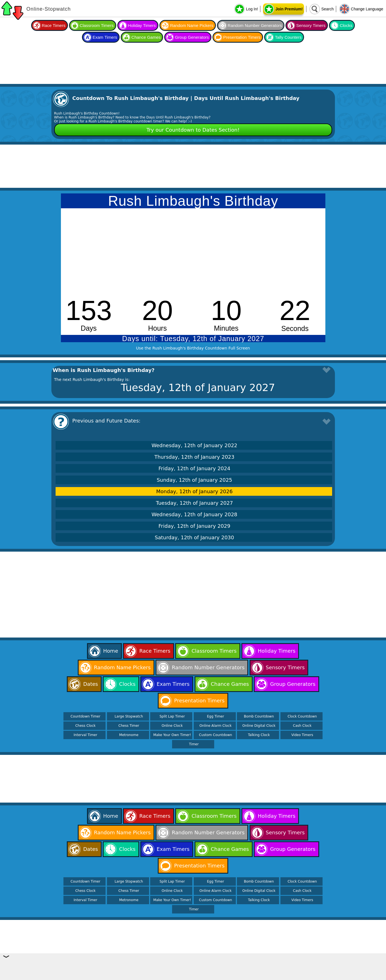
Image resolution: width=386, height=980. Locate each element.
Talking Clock (259, 735)
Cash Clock (302, 726)
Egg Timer (215, 716)
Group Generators (192, 37)
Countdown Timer (85, 716)
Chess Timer (129, 726)
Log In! (252, 9)
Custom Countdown (216, 735)
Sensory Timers (311, 25)
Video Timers (302, 735)
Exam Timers (105, 37)
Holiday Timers (142, 25)
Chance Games (146, 37)
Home (111, 651)
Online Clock (172, 726)
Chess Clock (85, 726)
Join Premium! (289, 9)
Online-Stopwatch (49, 9)
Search (327, 9)
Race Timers (54, 25)
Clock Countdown (302, 716)
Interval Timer (85, 735)
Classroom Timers (97, 25)
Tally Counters (288, 37)
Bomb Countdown (259, 716)
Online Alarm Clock (216, 726)
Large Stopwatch (129, 716)
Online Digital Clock (259, 726)
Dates (90, 684)
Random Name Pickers (192, 25)
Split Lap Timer (172, 716)
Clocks (346, 25)
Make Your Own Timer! (172, 735)
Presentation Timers (242, 37)
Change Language (367, 9)
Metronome (129, 735)
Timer (194, 744)
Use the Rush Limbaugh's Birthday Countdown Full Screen (193, 348)
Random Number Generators (255, 25)
